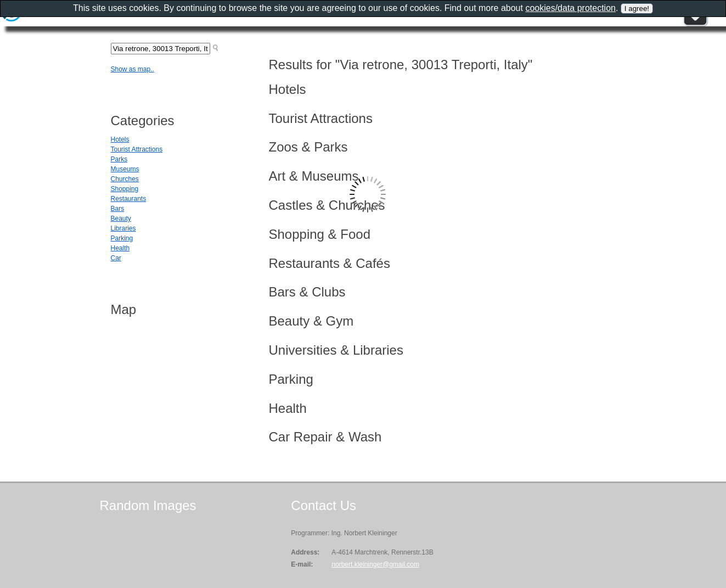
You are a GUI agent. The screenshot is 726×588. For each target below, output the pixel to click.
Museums (125, 169)
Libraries (123, 228)
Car (116, 258)
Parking (122, 238)
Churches (125, 179)
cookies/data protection (570, 8)
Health (120, 248)
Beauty (121, 219)
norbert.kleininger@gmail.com (375, 564)
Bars (118, 209)
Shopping (125, 189)
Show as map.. (133, 69)
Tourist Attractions (137, 149)
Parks (119, 159)
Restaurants (129, 199)
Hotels (120, 139)
